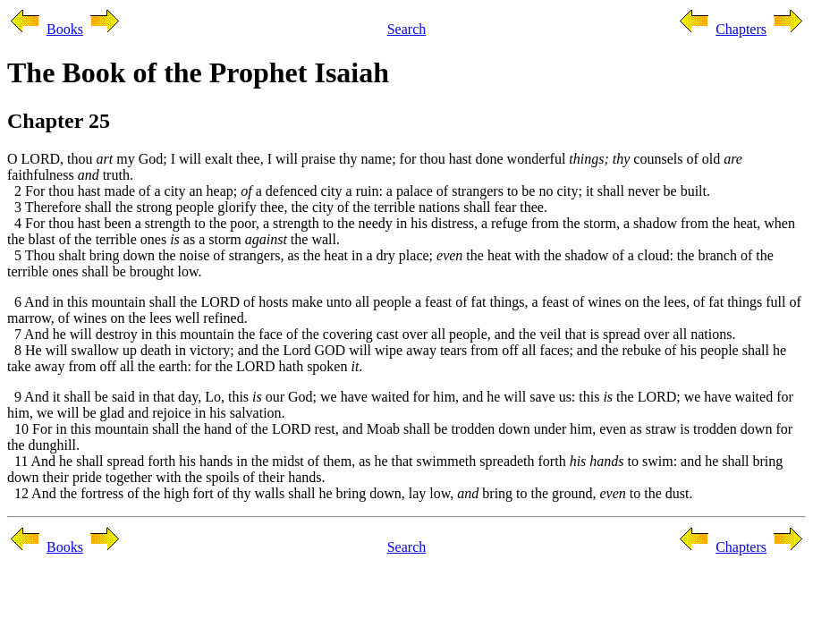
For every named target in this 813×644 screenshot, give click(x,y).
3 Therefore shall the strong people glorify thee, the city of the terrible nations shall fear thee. (277, 207)
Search (407, 29)
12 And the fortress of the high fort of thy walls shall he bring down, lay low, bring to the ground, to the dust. (350, 493)
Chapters (741, 29)
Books (65, 29)
